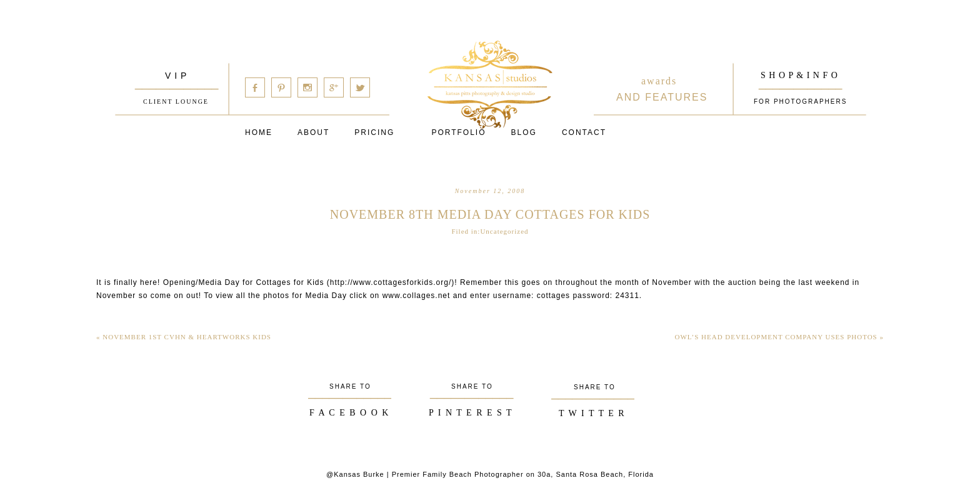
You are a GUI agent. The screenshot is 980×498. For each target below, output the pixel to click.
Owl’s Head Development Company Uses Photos (779, 337)
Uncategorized (504, 231)
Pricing (374, 132)
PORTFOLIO (458, 132)
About (313, 132)
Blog (524, 132)
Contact (584, 132)
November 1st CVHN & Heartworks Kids (184, 337)
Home (259, 132)
